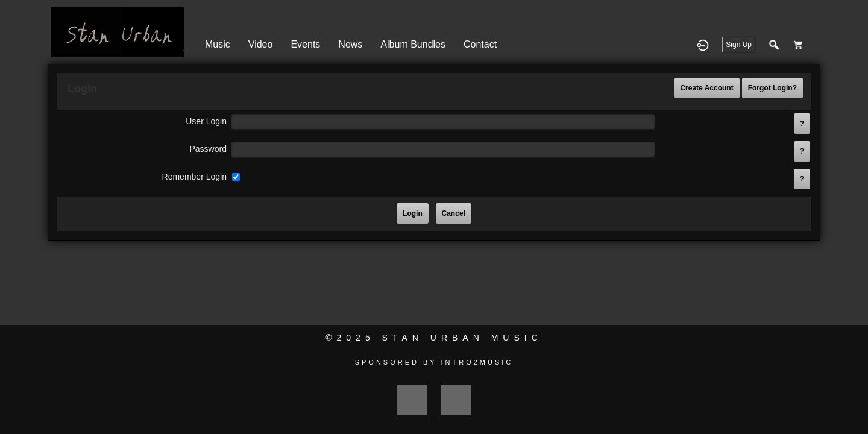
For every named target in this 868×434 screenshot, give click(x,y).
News (350, 44)
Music (218, 44)
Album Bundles (413, 44)
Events (305, 44)
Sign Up (739, 45)
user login (206, 121)
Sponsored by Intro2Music (434, 362)
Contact (480, 44)
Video (261, 44)
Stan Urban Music (462, 338)
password (208, 149)
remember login (194, 177)
